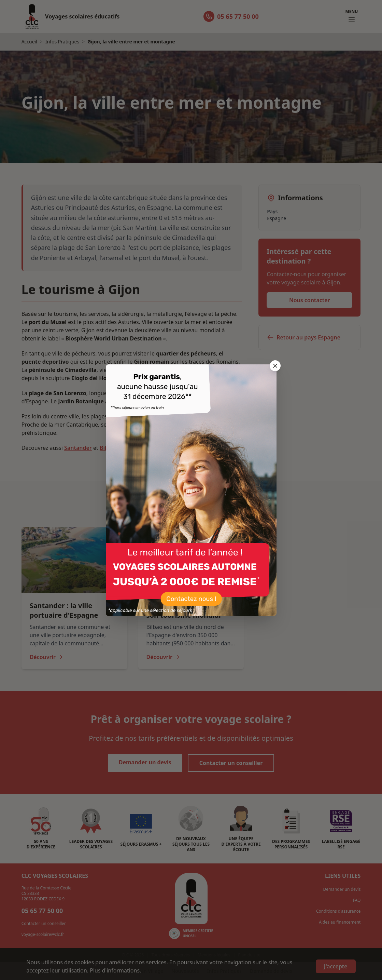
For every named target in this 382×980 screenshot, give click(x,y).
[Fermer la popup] (275, 366)
